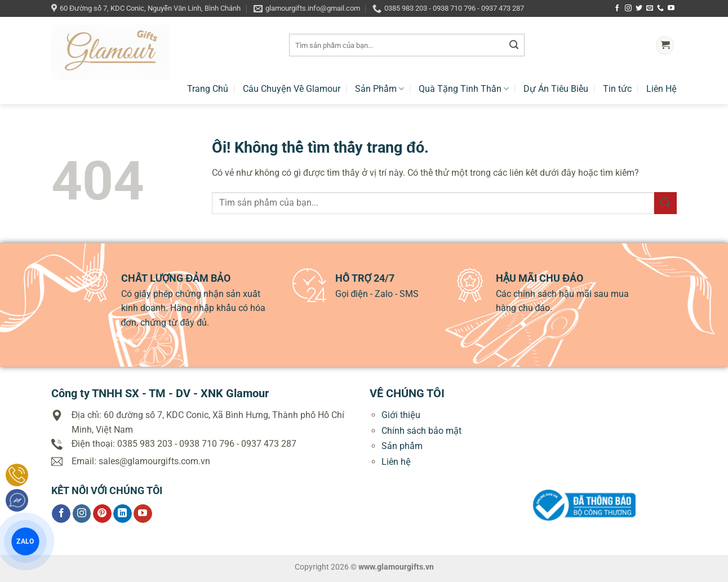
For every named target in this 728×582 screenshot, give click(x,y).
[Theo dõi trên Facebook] (617, 8)
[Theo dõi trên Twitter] (639, 8)
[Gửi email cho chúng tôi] (650, 8)
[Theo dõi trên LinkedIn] (123, 514)
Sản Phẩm (379, 89)
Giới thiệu (401, 415)
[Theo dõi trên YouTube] (671, 8)
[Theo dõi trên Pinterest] (102, 514)
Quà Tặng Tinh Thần (464, 89)
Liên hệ (396, 462)
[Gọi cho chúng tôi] (660, 8)
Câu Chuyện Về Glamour (292, 89)
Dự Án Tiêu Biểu (556, 89)
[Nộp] (514, 46)
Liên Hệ (662, 89)
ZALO (25, 541)
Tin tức (617, 89)
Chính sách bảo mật (421, 431)
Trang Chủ (208, 89)
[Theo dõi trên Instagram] (628, 8)
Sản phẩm (402, 446)
